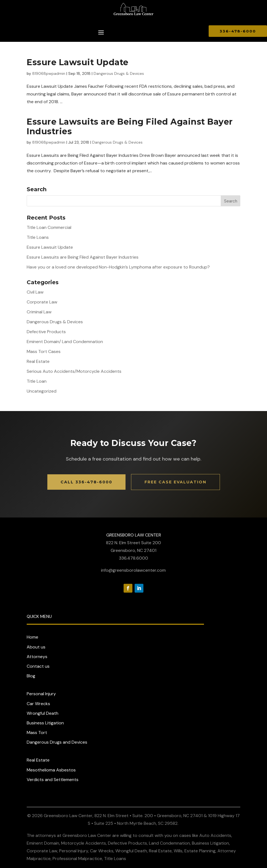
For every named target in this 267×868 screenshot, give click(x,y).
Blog (31, 676)
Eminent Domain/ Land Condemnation (65, 342)
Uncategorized (42, 391)
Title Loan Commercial (49, 227)
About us (36, 647)
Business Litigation (45, 723)
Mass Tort (37, 733)
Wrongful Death (43, 713)
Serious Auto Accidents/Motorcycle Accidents (74, 371)
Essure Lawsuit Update (78, 62)
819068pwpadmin (49, 73)
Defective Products (46, 332)
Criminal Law (39, 312)
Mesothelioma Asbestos (51, 770)
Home (32, 637)
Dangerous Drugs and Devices (57, 742)
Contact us (38, 666)
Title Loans (38, 237)
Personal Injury (41, 694)
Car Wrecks (38, 704)
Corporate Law (42, 302)
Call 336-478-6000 (86, 482)
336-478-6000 (238, 31)
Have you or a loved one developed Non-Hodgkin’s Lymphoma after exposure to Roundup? (118, 267)
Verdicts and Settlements (53, 780)
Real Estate (38, 361)
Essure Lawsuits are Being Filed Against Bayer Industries (130, 127)
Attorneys (37, 657)
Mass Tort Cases (44, 351)
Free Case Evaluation (175, 482)
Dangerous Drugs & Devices (119, 73)
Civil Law (35, 292)
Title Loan (37, 381)
